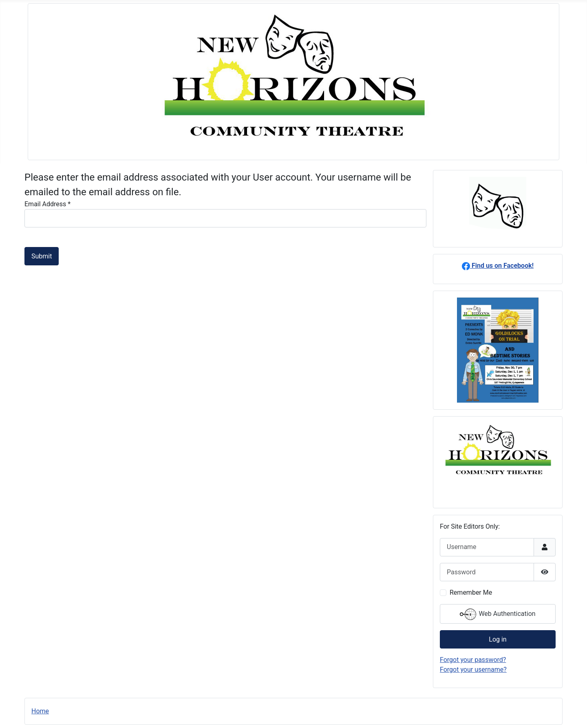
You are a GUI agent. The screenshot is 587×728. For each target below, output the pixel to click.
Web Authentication (498, 614)
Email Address (47, 204)
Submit (42, 256)
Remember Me (471, 592)
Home (40, 711)
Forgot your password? (473, 660)
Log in (498, 639)
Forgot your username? (473, 670)
